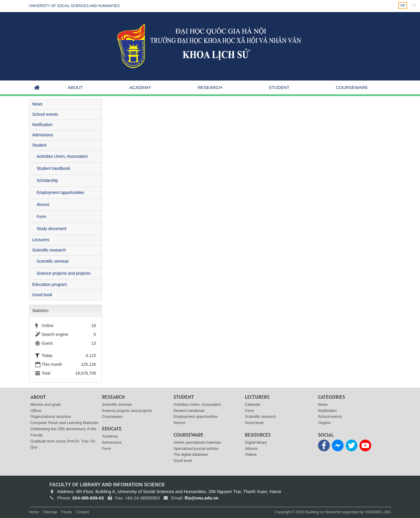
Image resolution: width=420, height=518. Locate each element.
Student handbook (53, 168)
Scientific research (49, 250)
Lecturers (41, 240)
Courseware (352, 87)
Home (34, 512)
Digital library (256, 442)
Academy (140, 87)
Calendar (253, 404)
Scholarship (47, 180)
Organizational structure (51, 416)
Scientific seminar (53, 261)
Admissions (43, 135)
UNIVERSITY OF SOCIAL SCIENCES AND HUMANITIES (75, 6)
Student (279, 87)
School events (45, 114)
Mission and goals (46, 404)
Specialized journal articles (196, 449)
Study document (52, 229)
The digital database (191, 454)
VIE (403, 5)
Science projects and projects (64, 273)
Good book (42, 295)
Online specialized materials (197, 442)
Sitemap (50, 512)
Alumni (43, 204)
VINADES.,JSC (378, 512)
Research (210, 87)
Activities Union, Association (62, 156)
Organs (324, 423)
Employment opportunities (61, 192)
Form (42, 217)
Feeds (66, 512)
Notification (42, 125)
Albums (251, 449)
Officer (36, 411)
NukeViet (333, 512)
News (37, 104)
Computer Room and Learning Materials (65, 423)
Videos (251, 454)
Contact (82, 512)
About (76, 87)
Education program (50, 284)
